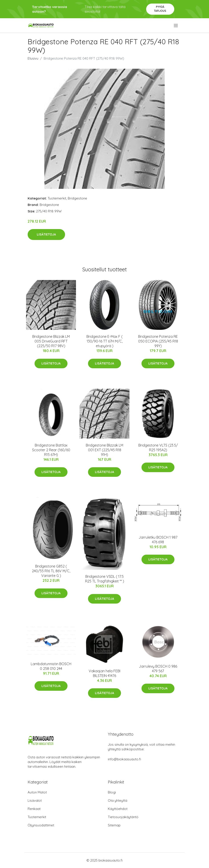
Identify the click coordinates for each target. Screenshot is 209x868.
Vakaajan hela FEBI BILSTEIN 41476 (104, 673)
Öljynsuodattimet (41, 825)
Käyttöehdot (118, 809)
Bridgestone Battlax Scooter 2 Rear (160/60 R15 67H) (51, 450)
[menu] (176, 26)
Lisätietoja (46, 234)
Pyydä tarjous (160, 9)
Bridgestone (77, 198)
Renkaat (34, 809)
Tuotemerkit (57, 198)
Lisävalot (35, 801)
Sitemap (114, 825)
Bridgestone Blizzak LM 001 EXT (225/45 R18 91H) (104, 450)
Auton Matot (37, 792)
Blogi (112, 792)
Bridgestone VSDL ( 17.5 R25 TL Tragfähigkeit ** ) (105, 579)
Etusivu (33, 58)
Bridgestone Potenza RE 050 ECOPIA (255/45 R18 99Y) (158, 341)
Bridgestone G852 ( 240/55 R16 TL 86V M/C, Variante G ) (51, 571)
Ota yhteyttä (118, 801)
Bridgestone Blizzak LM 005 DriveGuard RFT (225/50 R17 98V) (51, 341)
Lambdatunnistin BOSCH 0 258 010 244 (51, 666)
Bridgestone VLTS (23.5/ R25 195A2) (158, 448)
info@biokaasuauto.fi (124, 759)
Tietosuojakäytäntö (123, 817)
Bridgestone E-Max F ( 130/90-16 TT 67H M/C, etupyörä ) (104, 341)
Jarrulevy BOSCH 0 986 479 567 (158, 669)
